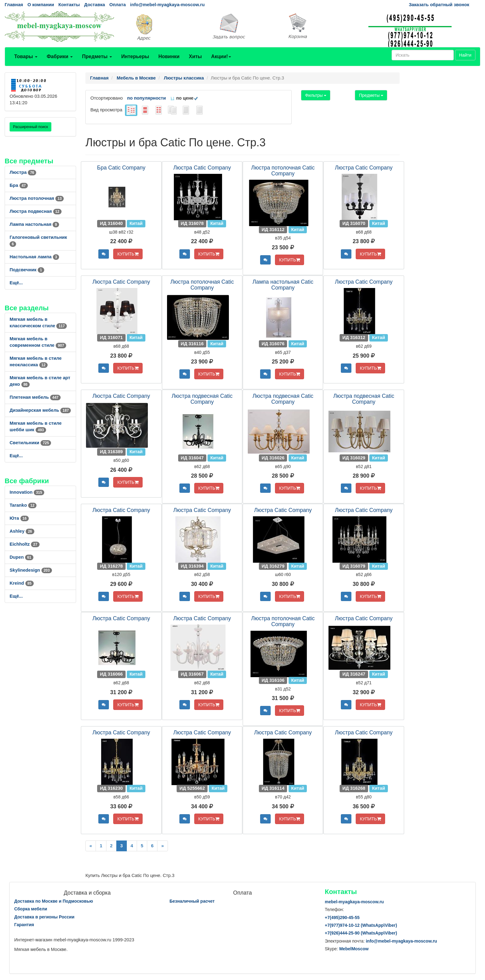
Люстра (23, 172)
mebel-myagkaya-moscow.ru (354, 902)
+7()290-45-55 (342, 918)
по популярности (146, 98)
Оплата (117, 5)
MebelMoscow (354, 949)
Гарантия (24, 925)
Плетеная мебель (35, 397)
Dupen (21, 557)
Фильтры (316, 95)
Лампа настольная (34, 224)
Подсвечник (27, 270)
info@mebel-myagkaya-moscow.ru (167, 5)
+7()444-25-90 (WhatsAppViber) (361, 933)
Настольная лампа (34, 257)
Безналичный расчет (192, 901)
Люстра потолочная (37, 198)
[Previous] (91, 846)
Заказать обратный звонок (439, 5)
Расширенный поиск (30, 127)
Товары (26, 56)
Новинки (169, 56)
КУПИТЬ (128, 254)
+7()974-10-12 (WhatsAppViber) (361, 925)
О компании (41, 5)
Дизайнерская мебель (40, 410)
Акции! (221, 56)
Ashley (22, 531)
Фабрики (60, 56)
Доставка (94, 5)
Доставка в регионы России (44, 917)
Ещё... (16, 283)
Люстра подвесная (36, 211)
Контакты (69, 5)
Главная (14, 5)
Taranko (23, 505)
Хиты (195, 56)
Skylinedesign (31, 570)
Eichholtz (25, 544)
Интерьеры (135, 56)
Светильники (30, 443)
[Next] (162, 846)
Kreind (22, 583)
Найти (465, 55)
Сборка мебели (31, 909)
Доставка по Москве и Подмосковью (54, 901)
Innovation (27, 492)
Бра (19, 185)
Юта (19, 518)
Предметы (97, 56)
